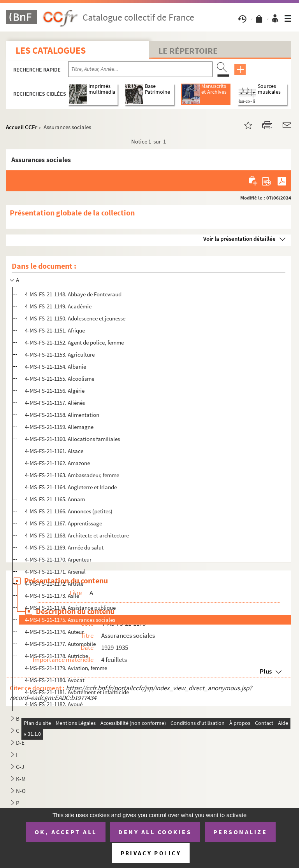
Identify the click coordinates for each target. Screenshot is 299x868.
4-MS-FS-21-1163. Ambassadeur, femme (72, 475)
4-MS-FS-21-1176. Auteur (54, 632)
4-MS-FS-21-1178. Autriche (56, 656)
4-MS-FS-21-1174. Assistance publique (70, 608)
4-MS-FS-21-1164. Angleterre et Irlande (71, 487)
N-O (21, 791)
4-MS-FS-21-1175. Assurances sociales (70, 620)
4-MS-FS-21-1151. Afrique (55, 330)
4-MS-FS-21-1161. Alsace (54, 451)
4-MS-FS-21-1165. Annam (55, 499)
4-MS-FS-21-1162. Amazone (57, 463)
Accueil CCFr (22, 127)
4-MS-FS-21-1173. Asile (52, 596)
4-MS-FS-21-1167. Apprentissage (63, 523)
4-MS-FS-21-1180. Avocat (55, 680)
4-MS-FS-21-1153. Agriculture (60, 354)
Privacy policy (151, 853)
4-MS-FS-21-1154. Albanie (55, 367)
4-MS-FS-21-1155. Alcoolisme (60, 379)
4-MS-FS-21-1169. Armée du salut (64, 547)
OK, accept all (66, 832)
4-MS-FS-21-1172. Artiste (54, 584)
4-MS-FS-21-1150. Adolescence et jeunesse (75, 318)
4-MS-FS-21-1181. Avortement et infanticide (77, 692)
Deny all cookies (155, 832)
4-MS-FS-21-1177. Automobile (60, 644)
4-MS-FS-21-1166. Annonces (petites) (69, 511)
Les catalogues (51, 50)
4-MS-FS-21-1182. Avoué (54, 704)
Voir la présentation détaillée (239, 239)
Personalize (240, 832)
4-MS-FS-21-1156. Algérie (55, 391)
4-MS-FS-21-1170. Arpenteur (58, 559)
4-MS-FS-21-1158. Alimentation (62, 415)
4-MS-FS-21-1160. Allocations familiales (72, 439)
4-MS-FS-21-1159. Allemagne (59, 427)
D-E (20, 743)
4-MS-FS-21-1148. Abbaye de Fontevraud (73, 294)
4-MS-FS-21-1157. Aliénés (55, 403)
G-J (20, 767)
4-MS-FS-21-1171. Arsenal (55, 571)
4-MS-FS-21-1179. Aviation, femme (66, 668)
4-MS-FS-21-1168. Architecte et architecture (77, 535)
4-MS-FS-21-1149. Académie (58, 306)
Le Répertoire (188, 51)
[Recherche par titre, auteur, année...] (140, 69)
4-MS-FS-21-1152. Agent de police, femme (74, 342)
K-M (21, 779)
